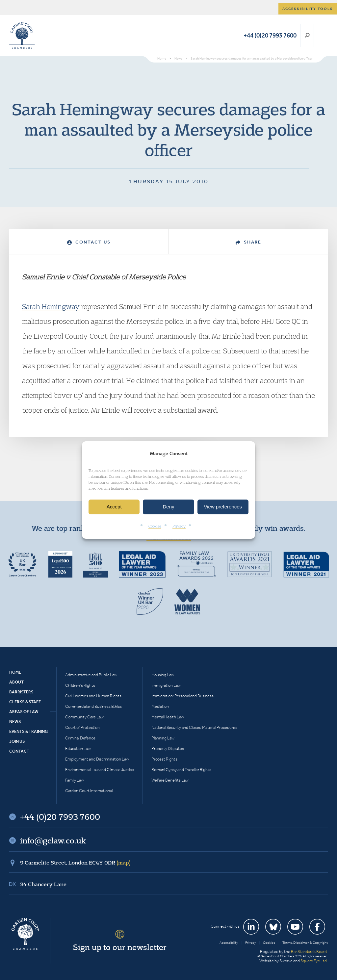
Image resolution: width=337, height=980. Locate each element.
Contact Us (89, 242)
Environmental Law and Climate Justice (100, 770)
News (15, 722)
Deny (168, 507)
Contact (19, 751)
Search (307, 36)
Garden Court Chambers (22, 36)
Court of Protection (82, 727)
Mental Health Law (168, 717)
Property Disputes (168, 748)
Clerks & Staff (25, 702)
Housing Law (163, 675)
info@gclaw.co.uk (53, 840)
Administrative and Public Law (91, 675)
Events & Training (28, 731)
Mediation (160, 706)
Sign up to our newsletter (120, 947)
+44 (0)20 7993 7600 (270, 35)
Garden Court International (89, 791)
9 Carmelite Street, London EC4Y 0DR (75, 863)
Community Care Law (84, 717)
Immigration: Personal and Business (182, 696)
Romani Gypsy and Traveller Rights (181, 770)
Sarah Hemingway (51, 306)
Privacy (179, 526)
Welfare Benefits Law (170, 780)
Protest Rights (164, 759)
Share (248, 242)
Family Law (75, 780)
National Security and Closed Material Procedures (194, 727)
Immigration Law (166, 685)
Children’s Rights (80, 685)
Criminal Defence (80, 738)
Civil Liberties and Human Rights (93, 696)
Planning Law (163, 738)
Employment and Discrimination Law (97, 759)
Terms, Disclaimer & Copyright (305, 943)
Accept (114, 507)
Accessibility (229, 943)
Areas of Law (24, 712)
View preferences (223, 507)
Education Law (78, 748)
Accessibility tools (308, 9)
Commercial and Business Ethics (93, 706)
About (16, 682)
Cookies (155, 526)
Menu (322, 36)
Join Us (17, 741)
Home (15, 672)
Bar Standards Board (309, 952)
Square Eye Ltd (314, 961)
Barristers (21, 692)
